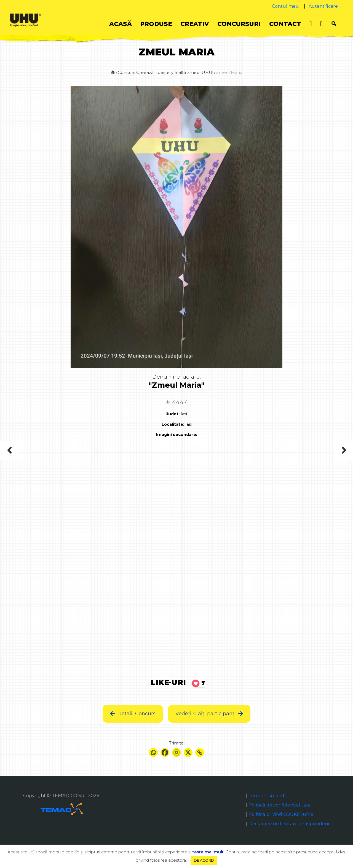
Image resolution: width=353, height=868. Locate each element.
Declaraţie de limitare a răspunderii (289, 824)
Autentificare (323, 6)
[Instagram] (176, 752)
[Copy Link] (200, 752)
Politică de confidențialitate (280, 805)
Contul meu (285, 6)
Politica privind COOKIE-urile (281, 814)
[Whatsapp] (153, 752)
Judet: (173, 414)
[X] (188, 752)
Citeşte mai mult (206, 852)
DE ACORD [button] (204, 860)
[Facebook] (165, 752)
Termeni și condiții (269, 795)
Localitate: (173, 424)
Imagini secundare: (177, 435)
